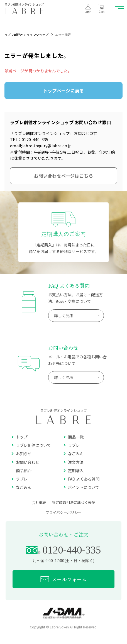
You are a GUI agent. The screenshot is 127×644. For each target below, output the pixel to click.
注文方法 (74, 462)
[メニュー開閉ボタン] (120, 8)
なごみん (74, 454)
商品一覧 (74, 437)
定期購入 (74, 471)
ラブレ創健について (31, 445)
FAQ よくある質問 (81, 479)
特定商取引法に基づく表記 (74, 502)
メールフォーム (63, 579)
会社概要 (39, 502)
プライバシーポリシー (63, 512)
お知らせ (21, 454)
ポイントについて (81, 487)
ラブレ (72, 445)
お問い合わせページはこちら (63, 176)
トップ (19, 437)
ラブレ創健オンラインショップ (26, 35)
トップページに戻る (64, 90)
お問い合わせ (25, 462)
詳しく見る (77, 315)
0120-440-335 (64, 550)
